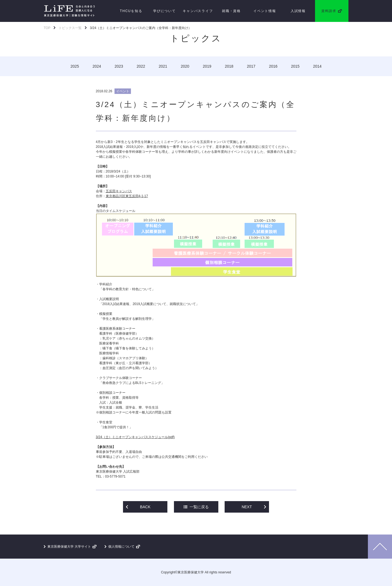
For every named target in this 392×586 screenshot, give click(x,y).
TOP (47, 28)
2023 (119, 66)
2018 (229, 66)
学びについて (164, 11)
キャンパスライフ (198, 11)
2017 (251, 66)
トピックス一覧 (70, 28)
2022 (141, 66)
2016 (273, 66)
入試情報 (298, 11)
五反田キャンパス (119, 191)
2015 (295, 66)
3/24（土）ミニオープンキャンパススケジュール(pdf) (135, 437)
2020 (185, 66)
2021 (163, 66)
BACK (145, 507)
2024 (97, 66)
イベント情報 (265, 11)
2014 (317, 66)
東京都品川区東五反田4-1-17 (127, 196)
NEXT (247, 507)
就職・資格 (231, 11)
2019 (207, 66)
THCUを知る (131, 11)
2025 (75, 66)
